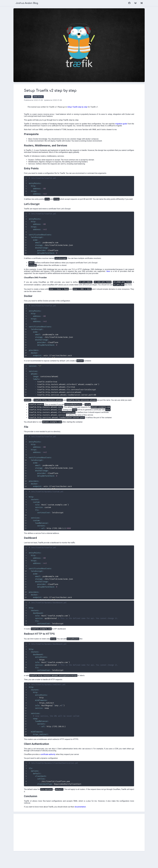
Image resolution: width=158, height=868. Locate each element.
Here (57, 279)
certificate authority (59, 769)
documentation (92, 821)
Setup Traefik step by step (89, 107)
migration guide (44, 126)
